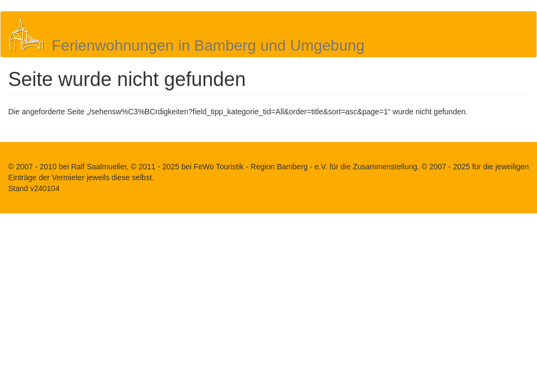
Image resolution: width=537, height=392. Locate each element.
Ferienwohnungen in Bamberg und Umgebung (208, 45)
